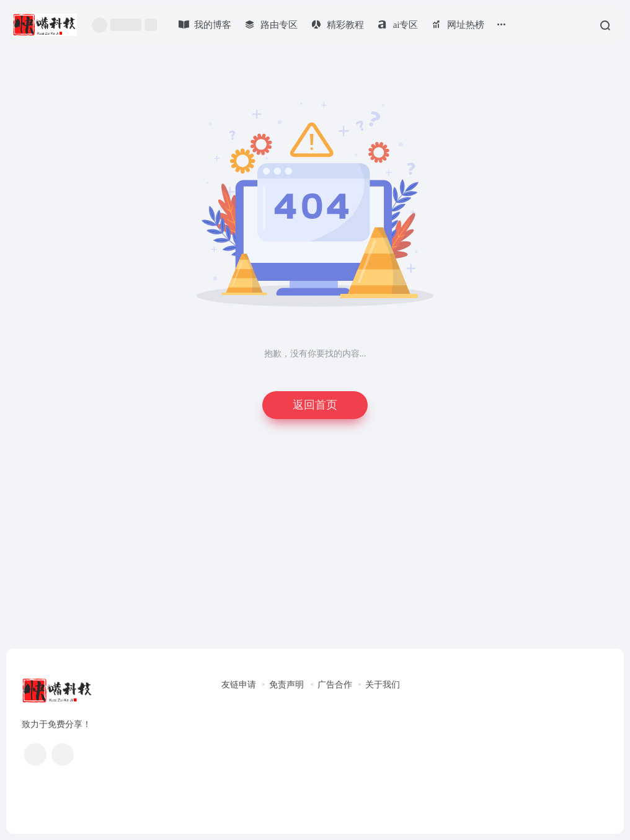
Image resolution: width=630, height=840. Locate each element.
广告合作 (335, 685)
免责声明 (286, 685)
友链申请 (239, 685)
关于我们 (383, 685)
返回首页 (315, 405)
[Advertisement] (315, 546)
